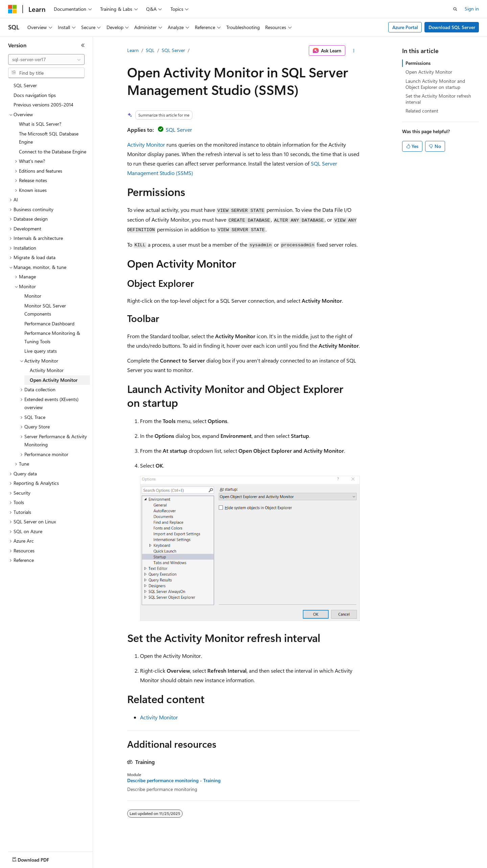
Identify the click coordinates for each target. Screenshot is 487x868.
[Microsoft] (13, 9)
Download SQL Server (452, 27)
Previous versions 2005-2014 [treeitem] (43, 105)
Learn (133, 50)
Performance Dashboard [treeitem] (49, 324)
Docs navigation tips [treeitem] (35, 95)
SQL (150, 50)
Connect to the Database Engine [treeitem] (53, 152)
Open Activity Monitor (429, 72)
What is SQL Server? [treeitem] (40, 124)
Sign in (472, 9)
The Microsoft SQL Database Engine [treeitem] (49, 138)
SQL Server (173, 50)
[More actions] (354, 51)
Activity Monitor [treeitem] (47, 370)
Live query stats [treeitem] (41, 351)
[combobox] (46, 59)
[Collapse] (83, 45)
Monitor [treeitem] (33, 296)
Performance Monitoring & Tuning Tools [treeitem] (52, 337)
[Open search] (455, 9)
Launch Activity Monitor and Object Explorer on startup (435, 84)
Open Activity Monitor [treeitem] (54, 380)
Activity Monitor (146, 144)
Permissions (418, 63)
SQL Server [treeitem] (25, 85)
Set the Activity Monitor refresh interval (438, 99)
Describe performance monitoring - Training (174, 780)
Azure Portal (405, 27)
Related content (422, 111)
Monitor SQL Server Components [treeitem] (45, 310)
